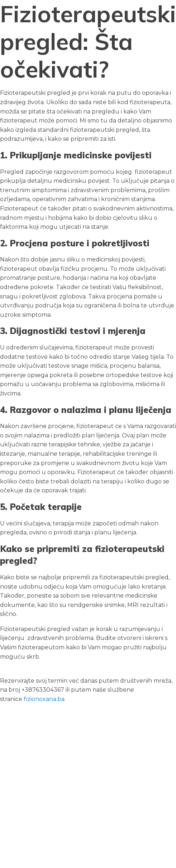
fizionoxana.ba (44, 699)
